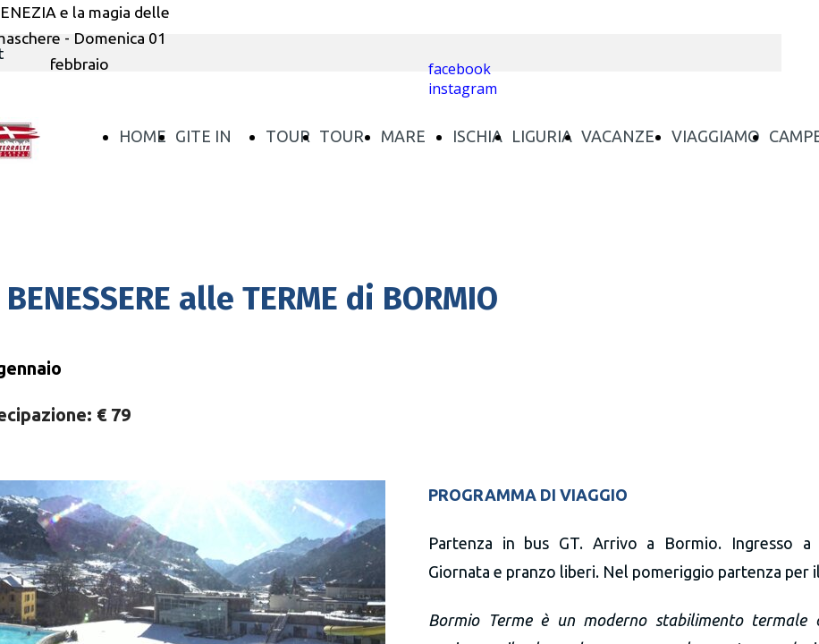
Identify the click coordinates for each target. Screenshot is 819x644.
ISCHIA (477, 136)
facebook (460, 69)
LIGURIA (542, 136)
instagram (463, 89)
